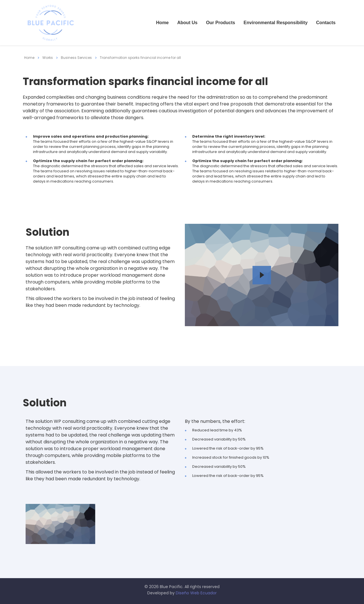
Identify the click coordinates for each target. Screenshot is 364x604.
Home (162, 23)
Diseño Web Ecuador (196, 593)
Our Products (220, 23)
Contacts (326, 23)
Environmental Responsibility (276, 23)
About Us (187, 23)
